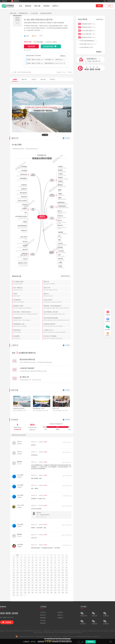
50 (33, 563)
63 (25, 565)
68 (44, 565)
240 (14, 595)
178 (63, 583)
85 (51, 568)
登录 (99, 6)
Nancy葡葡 (20, 475)
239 (67, 593)
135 (14, 578)
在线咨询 (68, 138)
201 (36, 588)
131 (55, 575)
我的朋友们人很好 (27, 307)
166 (17, 583)
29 (66, 558)
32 (21, 560)
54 (48, 563)
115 (51, 573)
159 (48, 580)
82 (40, 568)
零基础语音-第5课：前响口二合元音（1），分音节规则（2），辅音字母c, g (89, 24)
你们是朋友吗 (27, 301)
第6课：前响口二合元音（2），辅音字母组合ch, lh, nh (42, 63)
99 (48, 570)
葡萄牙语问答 (10, 631)
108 (25, 573)
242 (21, 595)
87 (59, 568)
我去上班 (57, 283)
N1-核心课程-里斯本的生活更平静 (38, 20)
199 (29, 588)
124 (29, 575)
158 (44, 580)
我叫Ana (57, 295)
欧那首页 (3, 1)
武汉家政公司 (79, 633)
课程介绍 (24, 79)
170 (33, 583)
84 (48, 568)
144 (48, 578)
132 (59, 575)
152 (21, 580)
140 (33, 578)
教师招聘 (43, 618)
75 (14, 568)
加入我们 (43, 620)
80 (33, 568)
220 (51, 590)
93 (25, 570)
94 (29, 570)
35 (33, 560)
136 (17, 578)
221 (55, 590)
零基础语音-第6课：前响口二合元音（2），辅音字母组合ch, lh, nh (89, 27)
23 (44, 558)
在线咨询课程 (48, 46)
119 (67, 573)
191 (55, 585)
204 (48, 588)
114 (48, 573)
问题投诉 (60, 618)
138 (25, 578)
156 (36, 580)
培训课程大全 (38, 631)
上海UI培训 (84, 631)
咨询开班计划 (100, 19)
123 (25, 575)
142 (40, 578)
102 (59, 570)
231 (36, 593)
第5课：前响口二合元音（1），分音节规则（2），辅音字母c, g (45, 60)
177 (59, 583)
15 (14, 558)
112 (40, 573)
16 (17, 558)
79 (29, 568)
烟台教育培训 (71, 633)
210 (14, 590)
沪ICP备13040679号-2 (41, 637)
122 (21, 575)
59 (66, 563)
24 (48, 558)
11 (55, 555)
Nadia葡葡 (20, 544)
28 (63, 558)
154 (29, 580)
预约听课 (31, 46)
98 (44, 570)
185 (33, 585)
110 (33, 573)
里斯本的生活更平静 (46, 13)
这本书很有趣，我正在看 (57, 313)
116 (55, 573)
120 (14, 575)
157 (40, 580)
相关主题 (43, 79)
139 (29, 578)
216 (36, 590)
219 (48, 590)
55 (51, 563)
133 (63, 575)
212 (21, 590)
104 (67, 570)
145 (51, 578)
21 (36, 558)
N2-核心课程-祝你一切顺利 (89, 34)
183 (25, 585)
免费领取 (91, 642)
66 (36, 565)
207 (59, 588)
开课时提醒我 (39, 42)
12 (59, 555)
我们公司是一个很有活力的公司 (27, 313)
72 (59, 565)
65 (33, 565)
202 (40, 588)
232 (40, 593)
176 (55, 583)
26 (55, 558)
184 (29, 585)
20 (33, 558)
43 (63, 560)
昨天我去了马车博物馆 (57, 337)
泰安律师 (113, 631)
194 (67, 585)
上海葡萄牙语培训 (47, 631)
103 (63, 570)
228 (25, 593)
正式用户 (19, 444)
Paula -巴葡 (20, 505)
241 (17, 595)
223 (63, 590)
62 (21, 565)
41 (55, 560)
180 (14, 585)
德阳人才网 (54, 633)
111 (36, 573)
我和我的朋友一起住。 (27, 325)
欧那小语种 (13, 13)
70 (51, 565)
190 (51, 585)
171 (36, 583)
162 (59, 580)
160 (51, 580)
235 (51, 593)
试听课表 (46, 6)
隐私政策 (43, 623)
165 (14, 583)
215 (33, 590)
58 (63, 563)
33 (25, 560)
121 (17, 575)
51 (36, 563)
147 (59, 578)
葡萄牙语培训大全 (19, 631)
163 (63, 580)
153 (25, 580)
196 (17, 588)
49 (29, 563)
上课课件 (15, 79)
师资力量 (37, 6)
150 (14, 580)
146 (55, 578)
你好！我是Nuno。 (27, 289)
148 (63, 578)
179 (67, 583)
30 (14, 560)
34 (29, 560)
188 (44, 585)
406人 (28, 36)
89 (66, 568)
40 (51, 560)
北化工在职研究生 (105, 631)
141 (36, 578)
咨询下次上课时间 (52, 42)
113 (44, 573)
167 (21, 583)
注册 (109, 6)
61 (17, 565)
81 (36, 568)
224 (67, 590)
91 (17, 570)
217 (40, 590)
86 (55, 568)
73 (63, 565)
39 (48, 560)
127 (40, 575)
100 (51, 570)
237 (59, 593)
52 (40, 563)
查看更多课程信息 (65, 276)
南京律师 (78, 631)
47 (21, 563)
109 (29, 573)
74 (66, 565)
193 (63, 585)
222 (59, 590)
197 (21, 588)
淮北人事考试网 (47, 633)
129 (48, 575)
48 (25, 563)
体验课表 (60, 612)
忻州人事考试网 (62, 633)
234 (48, 593)
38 (44, 560)
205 (51, 588)
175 (51, 583)
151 (17, 580)
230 (33, 593)
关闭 (111, 642)
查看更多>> (63, 56)
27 (59, 558)
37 (40, 560)
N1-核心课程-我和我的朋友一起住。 (89, 41)
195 (14, 588)
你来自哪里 (27, 337)
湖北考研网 (65, 631)
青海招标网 (72, 631)
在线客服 (108, 313)
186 (36, 585)
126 (36, 575)
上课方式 (34, 79)
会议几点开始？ (57, 301)
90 (14, 570)
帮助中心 (60, 615)
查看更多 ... (100, 52)
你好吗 (27, 295)
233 (44, 593)
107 (21, 573)
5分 (35, 36)
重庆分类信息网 (38, 633)
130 (51, 575)
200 (33, 588)
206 (55, 588)
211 (17, 590)
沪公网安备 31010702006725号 (25, 637)
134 (67, 575)
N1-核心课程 (34, 13)
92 (21, 570)
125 (33, 575)
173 (44, 583)
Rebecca (20, 442)
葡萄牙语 (15, 1)
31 (17, 560)
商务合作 (43, 615)
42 (59, 560)
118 (63, 573)
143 (44, 578)
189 (48, 585)
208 (63, 588)
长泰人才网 (96, 631)
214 (29, 590)
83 (44, 568)
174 (48, 583)
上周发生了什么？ (57, 331)
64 (29, 565)
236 (55, 593)
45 (14, 563)
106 (17, 573)
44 (66, 560)
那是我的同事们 (27, 319)
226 (17, 593)
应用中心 (55, 6)
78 (25, 568)
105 (14, 573)
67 (40, 565)
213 (25, 590)
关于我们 (43, 612)
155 (33, 580)
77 (21, 568)
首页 (21, 6)
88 (63, 568)
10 (51, 555)
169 (29, 583)
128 (44, 575)
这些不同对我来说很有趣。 (57, 319)
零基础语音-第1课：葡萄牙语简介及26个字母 (89, 37)
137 (21, 578)
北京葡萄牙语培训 (57, 631)
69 (48, 565)
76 (17, 568)
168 (25, 583)
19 (29, 558)
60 (14, 565)
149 (67, 578)
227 (21, 593)
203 (44, 588)
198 (25, 588)
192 (59, 585)
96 (36, 570)
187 (40, 585)
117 (59, 573)
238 (63, 593)
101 (55, 570)
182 (21, 585)
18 (25, 558)
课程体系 (28, 6)
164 (67, 580)
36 (36, 560)
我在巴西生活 (27, 331)
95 (33, 570)
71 (55, 565)
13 (63, 555)
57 (59, 563)
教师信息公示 (96, 637)
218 (44, 590)
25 (51, 558)
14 (66, 555)
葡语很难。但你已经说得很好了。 (57, 307)
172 (40, 583)
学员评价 (52, 79)
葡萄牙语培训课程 (29, 631)
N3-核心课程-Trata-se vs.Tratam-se (89, 44)
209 (67, 588)
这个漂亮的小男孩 (27, 283)
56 (55, 563)
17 (21, 558)
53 (44, 563)
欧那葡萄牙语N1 (24, 13)
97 (40, 570)
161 (55, 580)
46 (17, 563)
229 (29, 593)
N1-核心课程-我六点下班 (89, 47)
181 (17, 585)
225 (14, 593)
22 (40, 558)
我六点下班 (57, 289)
